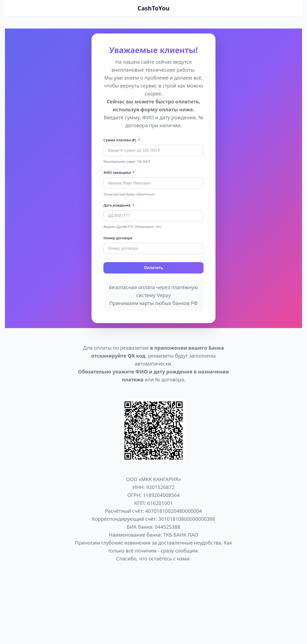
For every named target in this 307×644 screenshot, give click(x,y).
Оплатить (154, 268)
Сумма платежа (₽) (122, 140)
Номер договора (118, 238)
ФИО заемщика (119, 172)
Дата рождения (119, 205)
